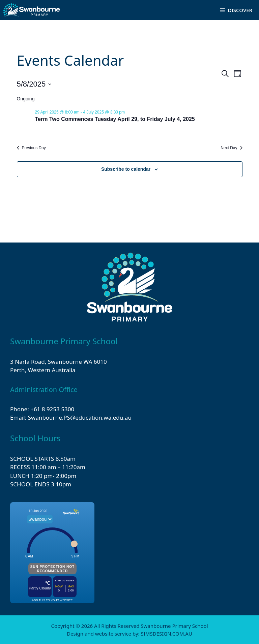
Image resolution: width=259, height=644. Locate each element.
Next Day (231, 148)
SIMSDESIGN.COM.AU (166, 634)
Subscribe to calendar (126, 169)
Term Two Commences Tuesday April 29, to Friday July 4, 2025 (115, 119)
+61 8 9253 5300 (52, 409)
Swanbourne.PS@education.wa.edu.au (80, 417)
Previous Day (31, 148)
